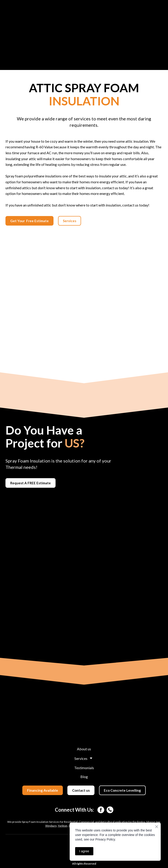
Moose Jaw (153, 822)
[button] (29, 221)
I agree (84, 851)
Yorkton (63, 826)
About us (84, 749)
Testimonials (84, 768)
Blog (84, 777)
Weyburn (51, 826)
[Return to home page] (84, 721)
